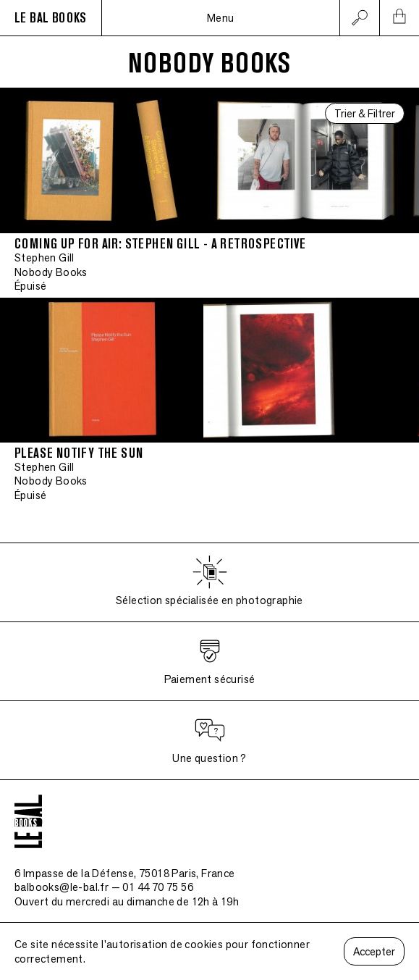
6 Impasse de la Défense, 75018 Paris (125, 873)
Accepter (374, 951)
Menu (221, 18)
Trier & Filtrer (365, 113)
